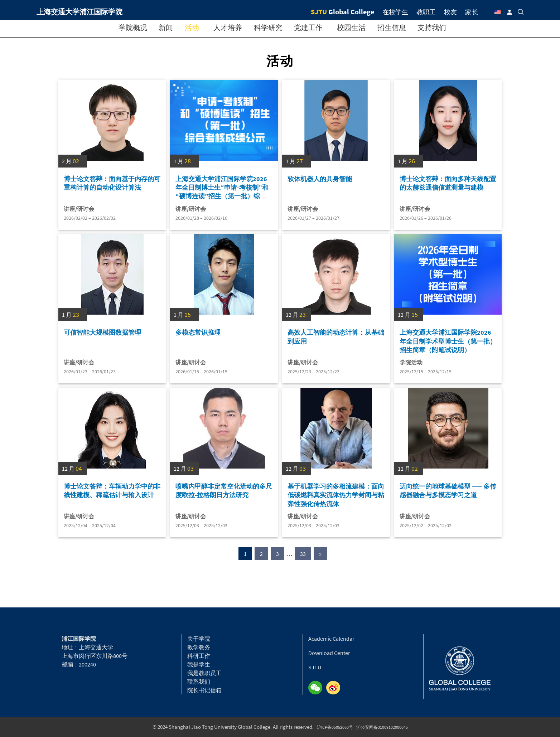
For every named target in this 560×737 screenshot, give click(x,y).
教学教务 (199, 647)
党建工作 (308, 27)
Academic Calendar (331, 639)
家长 (472, 12)
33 (303, 554)
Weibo (335, 688)
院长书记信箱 (204, 690)
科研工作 (199, 656)
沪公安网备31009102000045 (382, 727)
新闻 (166, 27)
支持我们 (432, 27)
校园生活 (351, 27)
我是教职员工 (204, 673)
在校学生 (395, 12)
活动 (192, 27)
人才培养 (228, 27)
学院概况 (133, 27)
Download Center (329, 653)
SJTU (315, 667)
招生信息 (392, 27)
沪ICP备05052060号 (335, 727)
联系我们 (199, 682)
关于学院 (199, 639)
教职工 (426, 12)
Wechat (317, 688)
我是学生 (199, 664)
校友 (450, 12)
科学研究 (268, 27)
